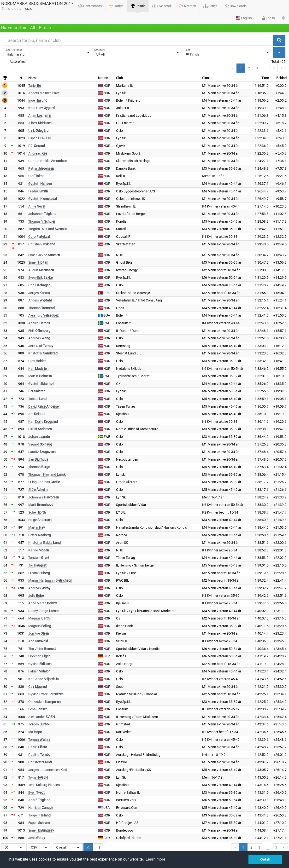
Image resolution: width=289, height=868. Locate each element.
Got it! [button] (265, 859)
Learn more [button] (155, 859)
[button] (245, 18)
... (265, 69)
